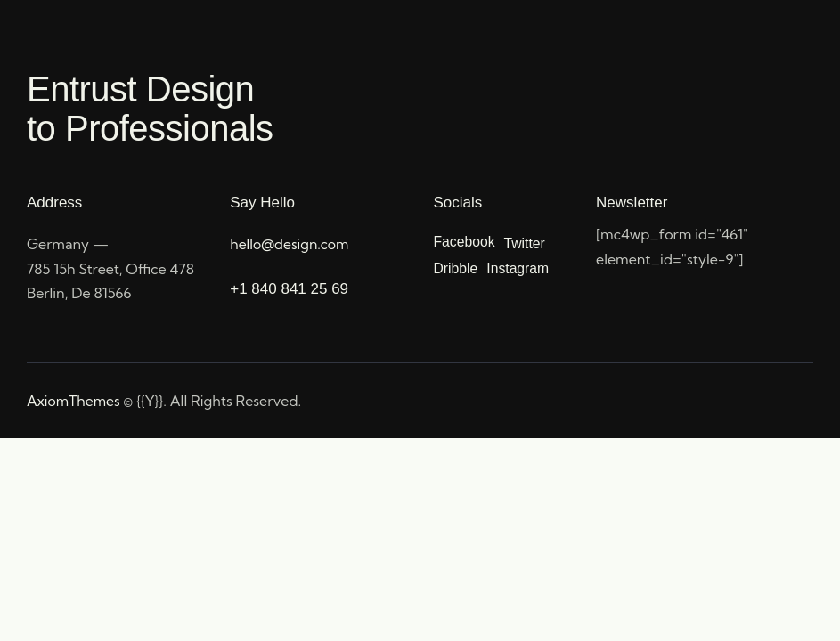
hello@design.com (290, 244)
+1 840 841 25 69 (289, 289)
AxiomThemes (74, 401)
